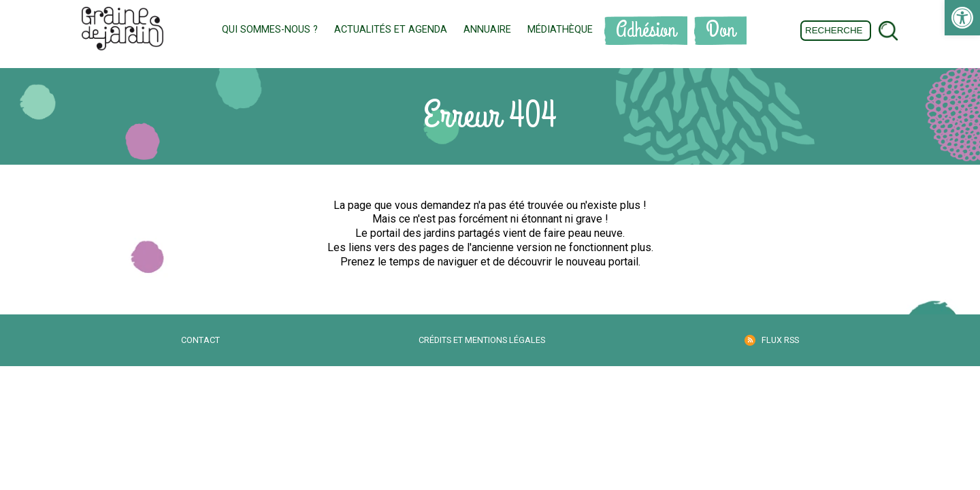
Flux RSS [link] (780, 340)
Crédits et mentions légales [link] (482, 340)
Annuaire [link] (487, 30)
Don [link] (720, 30)
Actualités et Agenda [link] (391, 30)
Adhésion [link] (646, 30)
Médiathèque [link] (560, 30)
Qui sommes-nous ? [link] (270, 30)
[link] (962, 18)
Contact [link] (200, 340)
